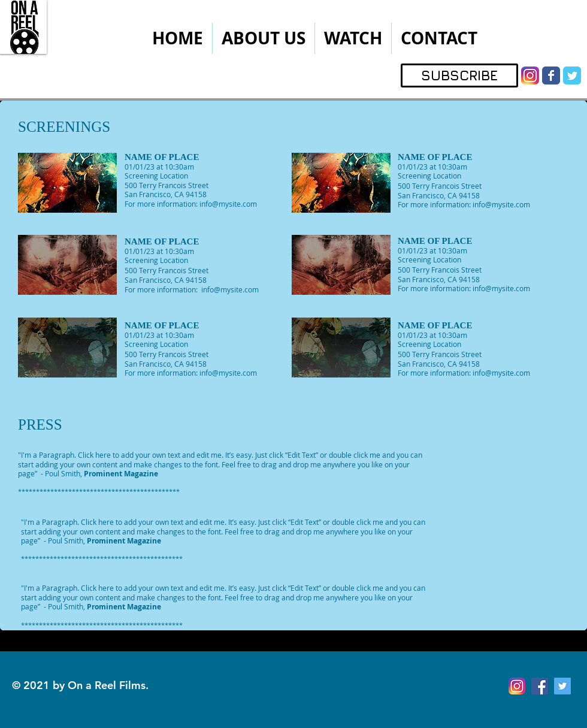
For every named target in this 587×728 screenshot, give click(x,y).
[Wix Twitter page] (572, 75)
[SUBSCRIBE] (459, 75)
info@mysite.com (228, 204)
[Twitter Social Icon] (562, 686)
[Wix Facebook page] (551, 75)
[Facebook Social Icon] (540, 686)
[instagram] (530, 75)
